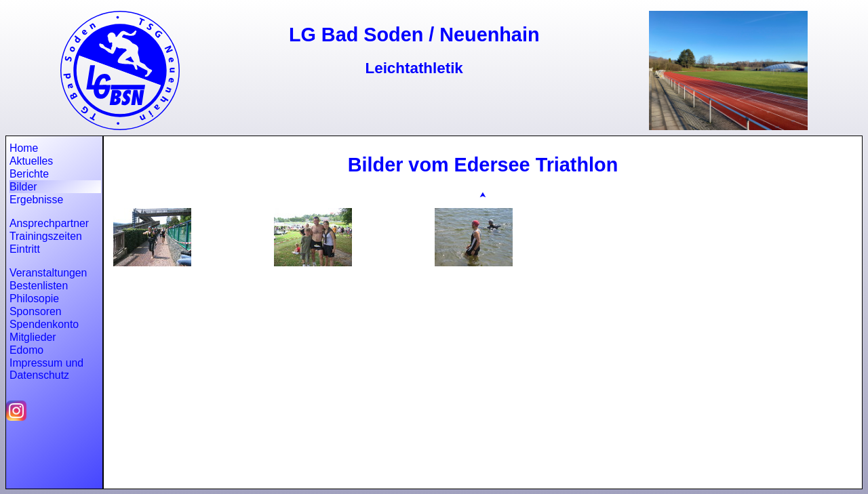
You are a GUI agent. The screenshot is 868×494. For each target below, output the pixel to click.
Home (24, 148)
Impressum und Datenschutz (46, 369)
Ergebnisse (36, 200)
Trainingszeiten (46, 236)
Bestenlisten (39, 286)
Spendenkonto (44, 324)
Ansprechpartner (49, 223)
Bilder (23, 187)
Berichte (29, 174)
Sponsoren (36, 311)
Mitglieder (33, 337)
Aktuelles (31, 161)
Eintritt (25, 249)
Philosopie (34, 299)
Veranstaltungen (48, 273)
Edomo (26, 350)
